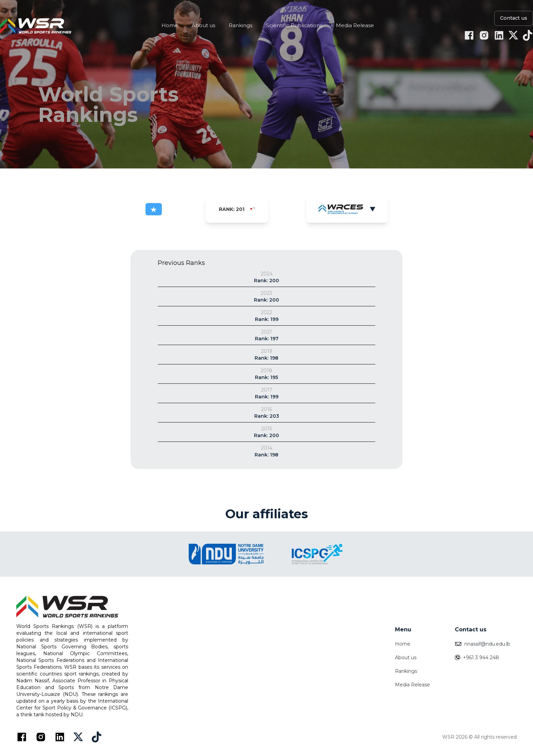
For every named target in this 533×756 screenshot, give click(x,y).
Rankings (406, 671)
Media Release (412, 685)
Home (403, 644)
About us (406, 658)
